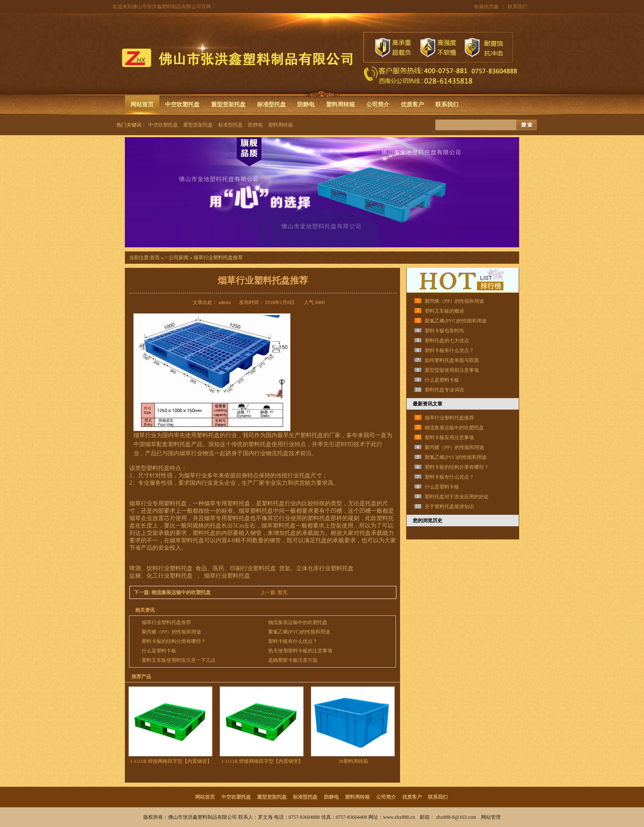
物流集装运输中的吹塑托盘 (298, 622)
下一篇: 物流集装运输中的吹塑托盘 (173, 592)
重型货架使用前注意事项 (452, 370)
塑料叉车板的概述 (444, 311)
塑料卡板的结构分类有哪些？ (174, 641)
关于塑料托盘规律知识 (449, 507)
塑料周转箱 (340, 105)
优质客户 (412, 105)
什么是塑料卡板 (159, 651)
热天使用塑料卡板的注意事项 (300, 651)
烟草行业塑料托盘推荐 (166, 622)
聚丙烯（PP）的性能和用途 (171, 632)
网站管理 (491, 817)
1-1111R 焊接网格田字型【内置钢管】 (171, 761)
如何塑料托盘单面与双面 (452, 360)
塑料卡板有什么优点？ (293, 641)
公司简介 (378, 105)
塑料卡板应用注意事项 (449, 438)
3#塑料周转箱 (353, 761)
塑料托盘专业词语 (444, 390)
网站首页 (142, 105)
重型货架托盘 (228, 105)
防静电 (306, 105)
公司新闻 (179, 258)
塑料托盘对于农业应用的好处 (457, 497)
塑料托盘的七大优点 (447, 341)
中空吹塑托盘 (182, 105)
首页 (155, 258)
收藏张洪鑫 (486, 7)
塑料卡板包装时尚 (444, 331)
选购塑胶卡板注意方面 (293, 660)
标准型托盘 (271, 105)
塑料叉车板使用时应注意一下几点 (179, 660)
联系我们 (517, 7)
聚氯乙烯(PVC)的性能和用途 (299, 632)
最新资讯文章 (428, 404)
